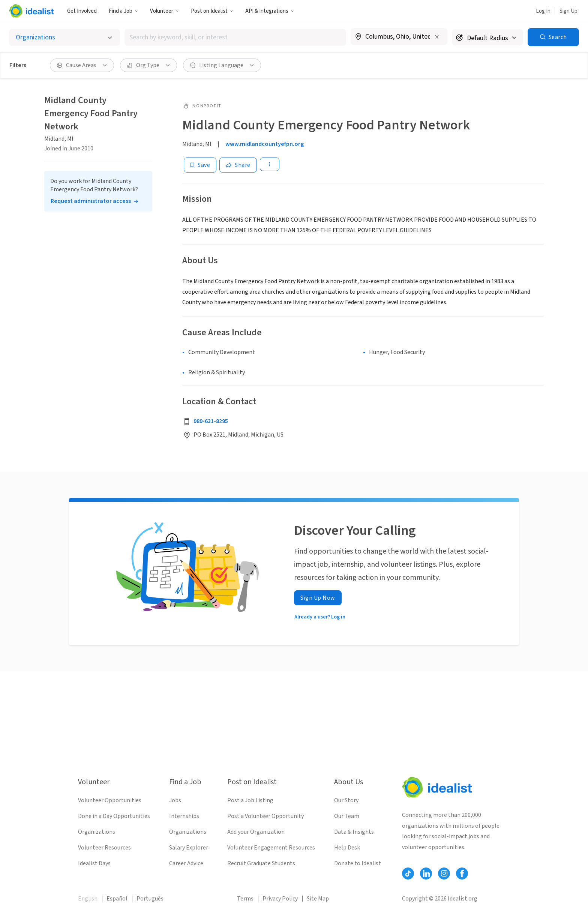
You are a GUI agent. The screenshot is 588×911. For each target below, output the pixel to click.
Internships (184, 816)
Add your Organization (256, 832)
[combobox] (235, 37)
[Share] (238, 165)
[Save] (200, 165)
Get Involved (82, 11)
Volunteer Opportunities (110, 800)
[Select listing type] (64, 37)
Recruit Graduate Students (261, 863)
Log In (543, 11)
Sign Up (568, 11)
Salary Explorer (189, 848)
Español (117, 899)
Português (150, 899)
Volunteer (164, 11)
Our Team (347, 816)
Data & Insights (354, 832)
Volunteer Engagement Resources (271, 848)
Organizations (97, 832)
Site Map (318, 899)
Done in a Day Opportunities (114, 816)
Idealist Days (94, 863)
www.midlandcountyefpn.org (265, 144)
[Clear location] (437, 37)
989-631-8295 (211, 421)
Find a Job (123, 11)
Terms (245, 899)
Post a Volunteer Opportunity (265, 816)
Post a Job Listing (250, 800)
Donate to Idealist (358, 863)
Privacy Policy (280, 899)
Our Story (346, 800)
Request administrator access (91, 201)
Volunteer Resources (104, 848)
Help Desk (347, 848)
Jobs (175, 800)
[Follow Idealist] (408, 873)
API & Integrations (270, 11)
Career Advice (186, 863)
